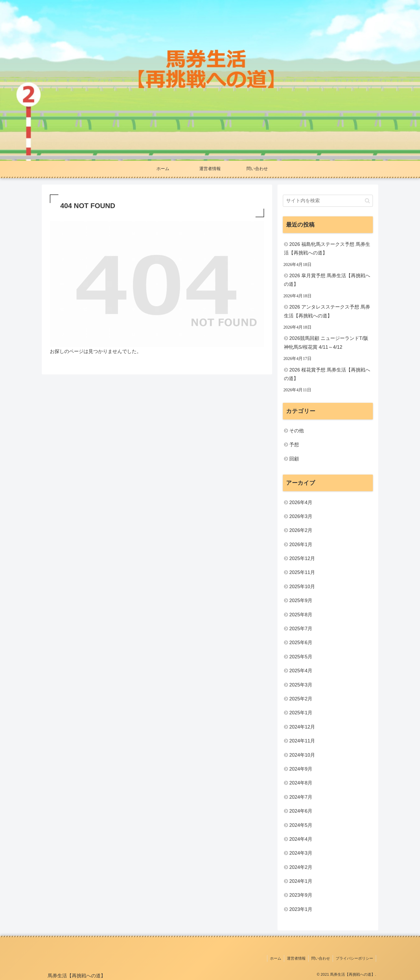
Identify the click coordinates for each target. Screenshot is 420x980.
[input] (328, 201)
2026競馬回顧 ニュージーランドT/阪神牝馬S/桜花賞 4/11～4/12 (326, 343)
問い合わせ (321, 958)
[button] (367, 201)
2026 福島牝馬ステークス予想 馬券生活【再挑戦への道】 (327, 249)
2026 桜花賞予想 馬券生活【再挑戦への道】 (327, 374)
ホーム (276, 958)
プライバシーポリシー (354, 958)
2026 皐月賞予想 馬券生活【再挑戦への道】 (327, 280)
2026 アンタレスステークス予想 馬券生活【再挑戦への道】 (327, 311)
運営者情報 (296, 958)
